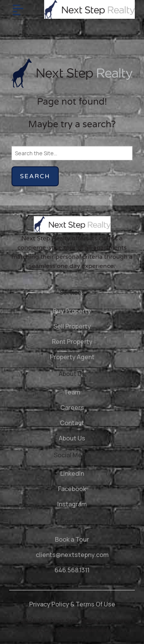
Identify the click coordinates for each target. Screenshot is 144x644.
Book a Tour (72, 539)
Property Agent (72, 357)
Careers (72, 407)
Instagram (72, 504)
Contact (72, 423)
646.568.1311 (72, 570)
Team (72, 392)
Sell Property (72, 326)
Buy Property (72, 311)
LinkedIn (72, 473)
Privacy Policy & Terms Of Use (72, 604)
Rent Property (72, 342)
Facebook (72, 489)
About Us (72, 438)
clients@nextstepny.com (72, 555)
